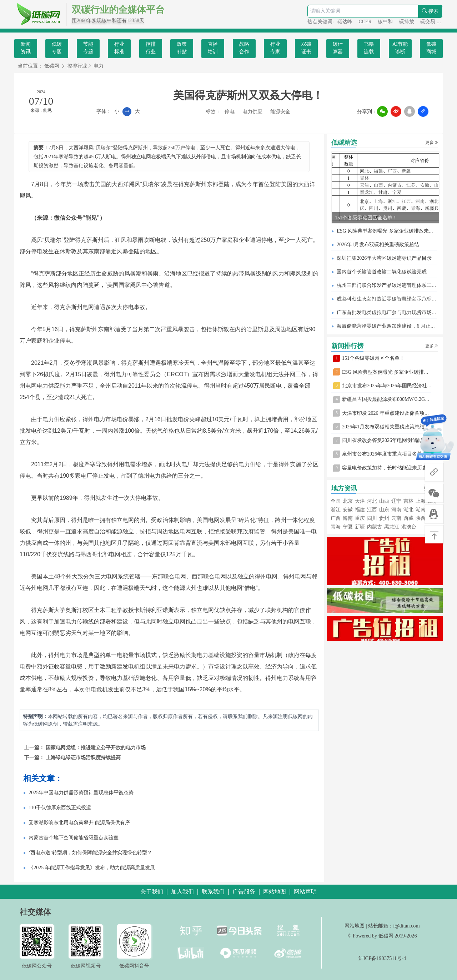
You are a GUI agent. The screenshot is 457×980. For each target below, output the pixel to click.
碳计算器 (338, 48)
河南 (396, 510)
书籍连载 (369, 48)
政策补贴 (182, 48)
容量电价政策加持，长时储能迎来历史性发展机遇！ (400, 468)
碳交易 (428, 22)
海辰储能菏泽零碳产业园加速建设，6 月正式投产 (391, 326)
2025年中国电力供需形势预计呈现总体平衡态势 (81, 793)
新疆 (360, 527)
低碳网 (52, 66)
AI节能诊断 (400, 48)
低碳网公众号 (37, 966)
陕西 (421, 518)
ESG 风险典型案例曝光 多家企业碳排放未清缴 (388, 231)
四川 (372, 518)
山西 (384, 501)
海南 (348, 518)
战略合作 (244, 48)
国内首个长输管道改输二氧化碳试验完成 (382, 272)
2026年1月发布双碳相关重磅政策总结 (378, 245)
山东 (384, 510)
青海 (336, 527)
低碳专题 (57, 48)
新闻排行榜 (347, 346)
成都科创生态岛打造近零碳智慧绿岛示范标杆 (387, 299)
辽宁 (396, 501)
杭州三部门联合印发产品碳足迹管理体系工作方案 (392, 285)
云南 (396, 518)
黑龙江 (392, 527)
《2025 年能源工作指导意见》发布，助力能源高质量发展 (92, 868)
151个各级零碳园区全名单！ (366, 218)
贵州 (384, 518)
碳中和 (386, 22)
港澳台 (409, 527)
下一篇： (35, 758)
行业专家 (275, 48)
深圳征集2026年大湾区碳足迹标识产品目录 (384, 258)
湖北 (408, 510)
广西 (336, 518)
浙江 (336, 510)
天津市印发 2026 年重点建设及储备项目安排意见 (396, 413)
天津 (360, 501)
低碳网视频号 (86, 966)
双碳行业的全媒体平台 (118, 10)
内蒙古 (375, 527)
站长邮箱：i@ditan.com (394, 926)
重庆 (360, 518)
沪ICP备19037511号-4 (382, 958)
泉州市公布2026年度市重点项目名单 (382, 454)
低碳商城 (431, 48)
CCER (366, 22)
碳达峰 (346, 22)
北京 (348, 501)
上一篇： (35, 748)
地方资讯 (344, 488)
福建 (360, 510)
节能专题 (88, 48)
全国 (336, 501)
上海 (421, 501)
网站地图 (355, 926)
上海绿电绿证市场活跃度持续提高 (83, 758)
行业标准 (119, 48)
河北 (372, 501)
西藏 (408, 518)
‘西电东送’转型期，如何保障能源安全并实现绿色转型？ (90, 853)
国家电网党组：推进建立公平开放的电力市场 (96, 748)
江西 (372, 510)
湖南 (421, 510)
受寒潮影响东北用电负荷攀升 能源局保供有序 (79, 823)
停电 (230, 112)
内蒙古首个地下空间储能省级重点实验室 (74, 838)
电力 (99, 66)
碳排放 (407, 22)
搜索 (430, 11)
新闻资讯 (26, 48)
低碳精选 (344, 143)
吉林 (408, 501)
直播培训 (213, 48)
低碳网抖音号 (134, 966)
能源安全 (280, 112)
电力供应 (252, 112)
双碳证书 (306, 48)
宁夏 (348, 527)
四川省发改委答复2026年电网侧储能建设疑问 (392, 440)
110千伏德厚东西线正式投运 (60, 808)
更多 (432, 143)
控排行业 (151, 48)
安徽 (348, 510)
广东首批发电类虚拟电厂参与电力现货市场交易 (389, 312)
